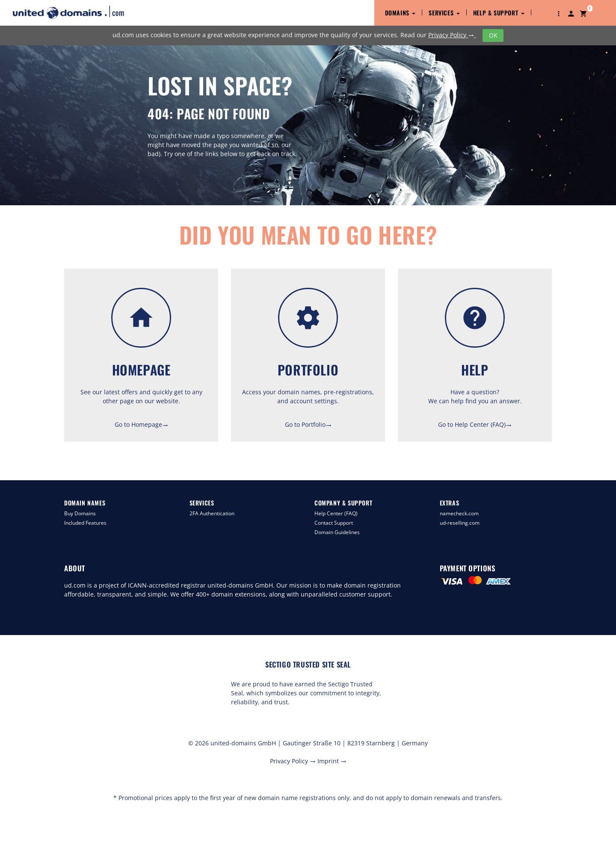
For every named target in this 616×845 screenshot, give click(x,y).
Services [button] (444, 13)
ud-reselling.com (460, 523)
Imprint (332, 761)
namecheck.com (459, 513)
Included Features (85, 523)
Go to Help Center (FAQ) (475, 424)
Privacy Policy (452, 35)
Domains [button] (400, 13)
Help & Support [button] (499, 13)
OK (493, 35)
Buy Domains (80, 513)
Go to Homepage (141, 424)
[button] (559, 13)
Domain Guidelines (337, 532)
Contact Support (334, 523)
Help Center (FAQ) (336, 513)
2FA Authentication (212, 513)
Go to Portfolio (308, 424)
